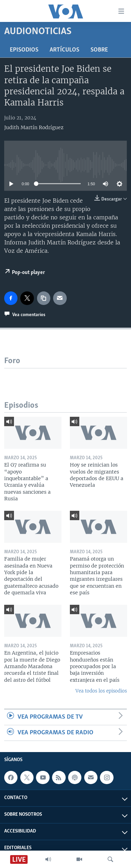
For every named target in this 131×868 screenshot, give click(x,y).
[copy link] (44, 298)
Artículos (64, 50)
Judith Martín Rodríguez (34, 127)
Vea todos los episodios (101, 691)
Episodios (24, 50)
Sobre (99, 50)
